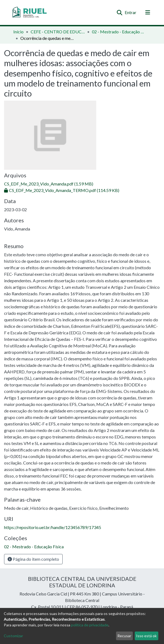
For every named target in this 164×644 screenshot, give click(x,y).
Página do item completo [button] (33, 559)
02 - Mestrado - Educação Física (119, 32)
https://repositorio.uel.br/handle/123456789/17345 (53, 527)
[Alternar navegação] (148, 12)
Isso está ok (146, 636)
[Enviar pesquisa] (120, 12)
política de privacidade (90, 625)
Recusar (124, 636)
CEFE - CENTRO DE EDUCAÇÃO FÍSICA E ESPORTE (58, 32)
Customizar (13, 636)
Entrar (131, 12)
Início (18, 32)
